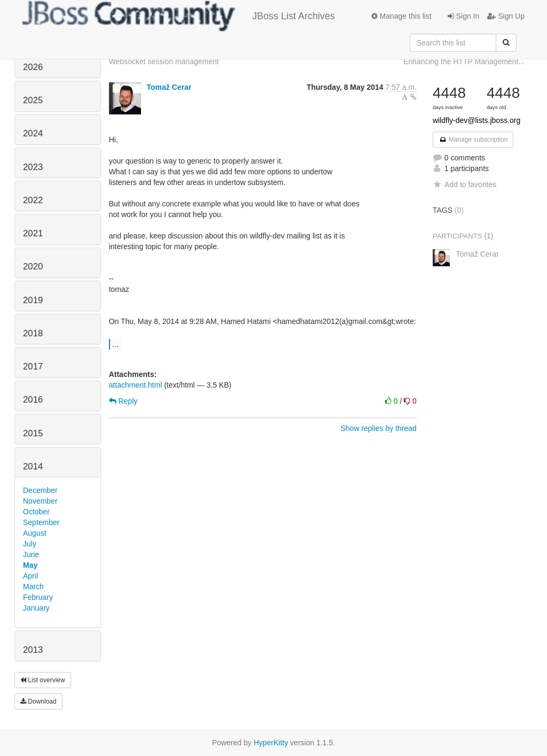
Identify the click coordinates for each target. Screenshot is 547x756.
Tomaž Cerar (169, 87)
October (36, 512)
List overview (43, 680)
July (30, 544)
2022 (33, 200)
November (40, 501)
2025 (33, 100)
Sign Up (506, 16)
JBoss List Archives (179, 16)
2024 (33, 133)
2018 (33, 333)
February (38, 597)
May (30, 565)
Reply (123, 401)
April (30, 576)
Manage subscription (473, 140)
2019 (33, 300)
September (41, 522)
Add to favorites (464, 184)
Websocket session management (164, 61)
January (36, 608)
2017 (33, 367)
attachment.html (136, 385)
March (33, 587)
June (31, 554)
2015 (33, 433)
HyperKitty (271, 743)
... (116, 344)
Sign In (463, 16)
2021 (33, 233)
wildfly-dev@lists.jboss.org (476, 120)
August (35, 533)
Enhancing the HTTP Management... (464, 61)
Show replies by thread (378, 428)
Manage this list (401, 16)
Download (38, 701)
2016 (33, 400)
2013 (33, 650)
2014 (33, 466)
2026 (33, 67)
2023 (33, 167)
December (40, 490)
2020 (33, 267)
